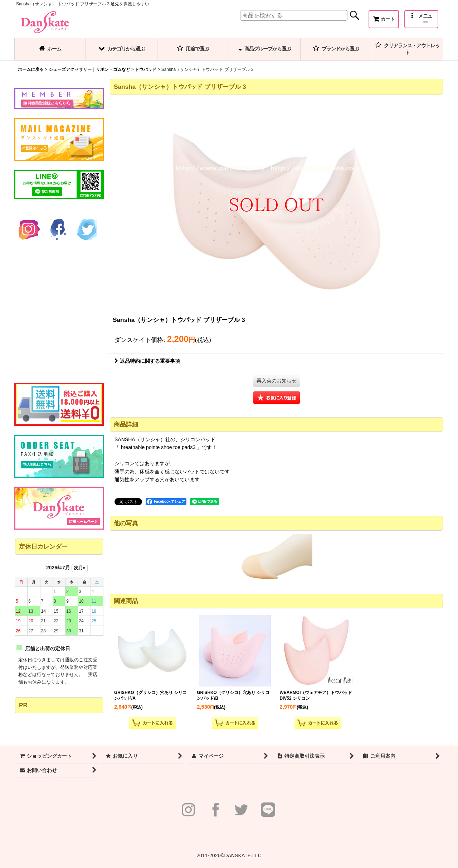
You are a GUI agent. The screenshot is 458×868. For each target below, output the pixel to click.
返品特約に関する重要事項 (147, 361)
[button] (421, 19)
